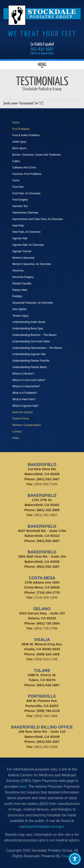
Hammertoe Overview (25, 213)
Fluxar (66, 856)
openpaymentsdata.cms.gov (42, 827)
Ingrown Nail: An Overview (28, 245)
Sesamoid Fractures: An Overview (33, 303)
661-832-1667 (42, 49)
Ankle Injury (19, 142)
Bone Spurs (19, 148)
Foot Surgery (20, 200)
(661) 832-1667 (48, 479)
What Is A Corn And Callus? (29, 380)
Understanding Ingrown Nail (29, 354)
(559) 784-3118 (48, 711)
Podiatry (17, 296)
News (16, 438)
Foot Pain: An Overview (26, 193)
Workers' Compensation (27, 425)
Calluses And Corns (24, 167)
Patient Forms (21, 419)
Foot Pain (18, 187)
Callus (16, 161)
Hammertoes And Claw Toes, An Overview (38, 219)
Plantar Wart (20, 290)
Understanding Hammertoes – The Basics (37, 348)
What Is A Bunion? (23, 374)
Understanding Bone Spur (28, 328)
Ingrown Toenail (22, 251)
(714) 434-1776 (48, 592)
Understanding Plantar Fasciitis (31, 361)
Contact (17, 432)
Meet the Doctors (23, 412)
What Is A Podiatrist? (25, 393)
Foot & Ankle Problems (26, 135)
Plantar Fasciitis (22, 284)
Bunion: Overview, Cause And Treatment (37, 155)
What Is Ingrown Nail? (25, 406)
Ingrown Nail (20, 238)
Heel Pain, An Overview (26, 232)
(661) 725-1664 (48, 623)
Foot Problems (21, 129)
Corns (16, 180)
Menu (42, 65)
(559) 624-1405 (48, 654)
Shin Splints (19, 309)
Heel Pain (18, 226)
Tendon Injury (20, 316)
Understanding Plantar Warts (30, 367)
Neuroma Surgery (23, 277)
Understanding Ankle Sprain (29, 322)
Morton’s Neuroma (23, 258)
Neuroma (18, 271)
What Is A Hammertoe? (26, 386)
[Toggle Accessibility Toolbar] (75, 859)
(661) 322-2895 (48, 510)
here (23, 786)
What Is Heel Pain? (24, 399)
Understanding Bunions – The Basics (34, 335)
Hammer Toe (20, 206)
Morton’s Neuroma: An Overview (32, 264)
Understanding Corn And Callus (31, 341)
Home (16, 123)
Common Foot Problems (27, 174)
